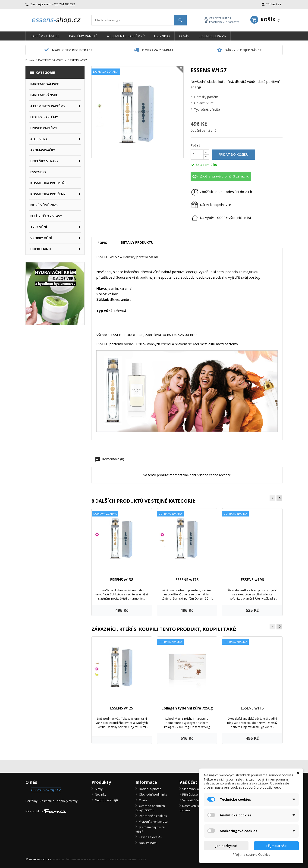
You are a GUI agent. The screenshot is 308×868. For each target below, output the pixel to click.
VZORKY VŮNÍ (41, 238)
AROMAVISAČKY (43, 150)
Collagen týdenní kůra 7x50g (187, 708)
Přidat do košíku (233, 154)
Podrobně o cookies (153, 816)
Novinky (100, 794)
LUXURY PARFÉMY (44, 117)
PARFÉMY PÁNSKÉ (83, 36)
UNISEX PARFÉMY (44, 128)
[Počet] (197, 155)
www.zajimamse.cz (133, 859)
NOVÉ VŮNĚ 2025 (44, 205)
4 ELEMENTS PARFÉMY (124, 36)
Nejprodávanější (106, 800)
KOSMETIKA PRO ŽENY (48, 194)
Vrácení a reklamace (153, 821)
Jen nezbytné (226, 846)
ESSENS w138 (122, 580)
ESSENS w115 (252, 708)
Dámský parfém (135, 257)
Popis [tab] (102, 243)
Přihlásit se (190, 794)
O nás (184, 36)
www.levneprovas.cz (104, 859)
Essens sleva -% (212, 36)
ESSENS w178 (187, 580)
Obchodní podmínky (153, 794)
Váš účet (188, 782)
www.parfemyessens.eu (71, 859)
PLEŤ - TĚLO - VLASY (46, 216)
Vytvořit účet (191, 800)
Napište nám (147, 843)
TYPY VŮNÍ (39, 227)
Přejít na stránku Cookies (251, 854)
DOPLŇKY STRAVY (44, 161)
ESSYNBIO (162, 36)
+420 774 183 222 (63, 4)
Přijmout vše (276, 846)
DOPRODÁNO (41, 249)
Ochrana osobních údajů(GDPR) (150, 808)
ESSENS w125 (122, 708)
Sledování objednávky (198, 789)
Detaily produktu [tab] (137, 242)
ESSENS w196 (252, 580)
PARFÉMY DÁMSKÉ (45, 36)
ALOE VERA (39, 139)
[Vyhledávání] (139, 20)
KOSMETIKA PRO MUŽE (48, 183)
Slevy (98, 789)
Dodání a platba (150, 789)
